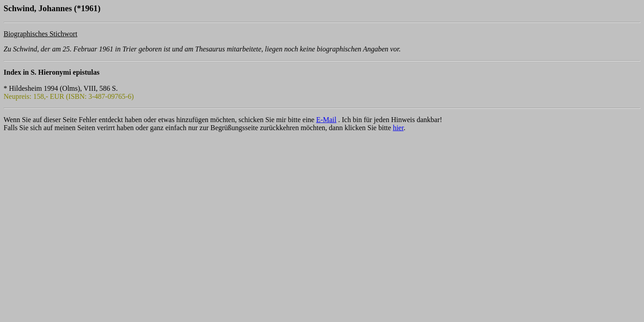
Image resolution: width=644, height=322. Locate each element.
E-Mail (326, 120)
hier (398, 128)
